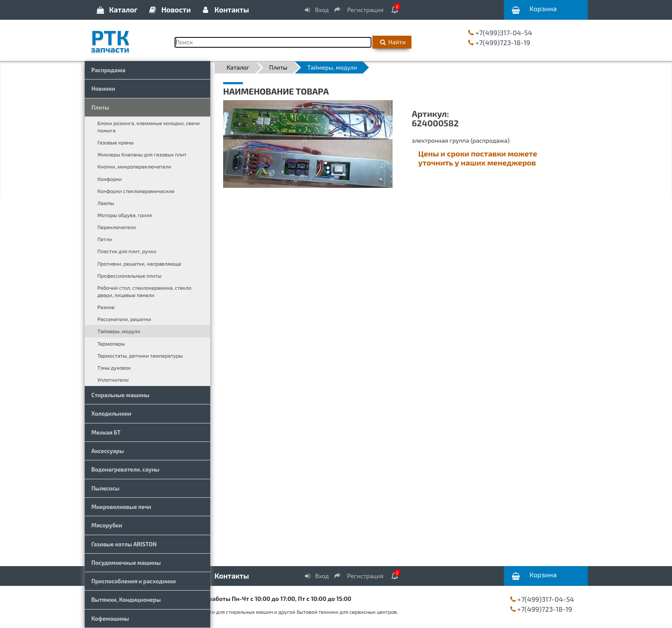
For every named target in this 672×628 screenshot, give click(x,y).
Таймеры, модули (119, 331)
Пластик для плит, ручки (127, 251)
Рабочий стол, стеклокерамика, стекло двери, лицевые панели (145, 291)
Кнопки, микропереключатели (135, 166)
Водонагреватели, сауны (126, 469)
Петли (105, 239)
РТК (127, 38)
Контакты (225, 9)
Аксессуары (108, 451)
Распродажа (109, 70)
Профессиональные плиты (130, 276)
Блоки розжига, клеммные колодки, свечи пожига (149, 127)
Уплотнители (113, 380)
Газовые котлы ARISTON (124, 544)
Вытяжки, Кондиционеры (126, 600)
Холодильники (112, 414)
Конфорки (110, 179)
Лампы (106, 203)
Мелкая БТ (106, 432)
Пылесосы (106, 488)
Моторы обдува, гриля (125, 215)
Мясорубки (107, 525)
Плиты (101, 107)
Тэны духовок (114, 368)
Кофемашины (110, 619)
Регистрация (359, 10)
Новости (169, 9)
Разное (106, 307)
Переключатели (117, 227)
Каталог (117, 9)
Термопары (111, 343)
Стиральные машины (121, 395)
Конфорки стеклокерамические (136, 191)
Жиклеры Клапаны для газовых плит (142, 154)
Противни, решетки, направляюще (140, 263)
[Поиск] (273, 42)
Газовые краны (116, 142)
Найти (392, 42)
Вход (316, 10)
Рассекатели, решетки (124, 319)
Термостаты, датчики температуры (140, 355)
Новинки (103, 89)
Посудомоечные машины (126, 563)
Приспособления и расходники (134, 581)
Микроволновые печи (121, 507)
